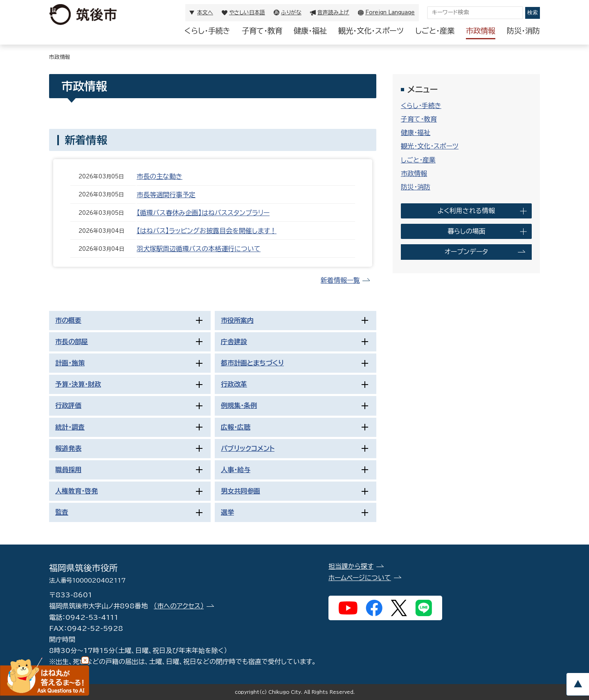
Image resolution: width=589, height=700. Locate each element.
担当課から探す (351, 566)
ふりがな (291, 12)
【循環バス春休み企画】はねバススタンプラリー (203, 213)
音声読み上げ (333, 12)
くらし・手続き (207, 31)
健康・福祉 (310, 31)
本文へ (205, 12)
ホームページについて (360, 578)
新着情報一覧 (340, 280)
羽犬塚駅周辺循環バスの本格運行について (199, 249)
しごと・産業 (435, 31)
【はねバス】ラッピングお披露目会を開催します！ (207, 231)
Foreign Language (390, 12)
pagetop (578, 684)
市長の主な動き (160, 176)
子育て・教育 (262, 31)
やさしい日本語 (247, 12)
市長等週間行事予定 (166, 195)
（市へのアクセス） (179, 606)
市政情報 (481, 31)
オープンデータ (466, 252)
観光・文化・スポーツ (371, 31)
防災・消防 (523, 31)
